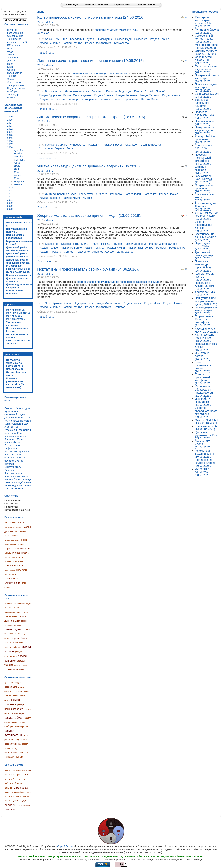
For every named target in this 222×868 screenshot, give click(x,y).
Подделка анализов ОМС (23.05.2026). (204, 115)
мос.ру (8, 553)
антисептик (10, 527)
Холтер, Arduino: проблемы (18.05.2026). (205, 139)
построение (10, 570)
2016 (41, 22)
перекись (97, 91)
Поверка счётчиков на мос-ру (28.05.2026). (207, 78)
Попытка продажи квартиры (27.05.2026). (206, 88)
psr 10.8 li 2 (10, 775)
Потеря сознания (13, 456)
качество (9, 608)
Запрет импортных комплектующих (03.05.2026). (207, 216)
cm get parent (15, 770)
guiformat (9, 683)
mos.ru (21, 522)
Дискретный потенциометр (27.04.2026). (204, 255)
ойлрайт (102, 194)
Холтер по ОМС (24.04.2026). (205, 293)
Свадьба (9, 470)
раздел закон (20, 621)
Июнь (49, 22)
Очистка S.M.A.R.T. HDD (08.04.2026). (207, 422)
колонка (8, 788)
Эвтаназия (17, 488)
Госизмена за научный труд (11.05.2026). (203, 179)
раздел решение (49, 43)
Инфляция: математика (11, 450)
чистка (88, 198)
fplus (28, 770)
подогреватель (83, 303)
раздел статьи (21, 740)
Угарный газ (11, 427)
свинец (117, 99)
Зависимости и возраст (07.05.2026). (204, 197)
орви (29, 792)
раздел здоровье (13, 625)
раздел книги (14, 634)
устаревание (24, 805)
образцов (43, 33)
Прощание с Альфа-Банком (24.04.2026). (204, 286)
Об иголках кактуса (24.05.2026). (207, 95)
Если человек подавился (16, 435)
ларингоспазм (12, 549)
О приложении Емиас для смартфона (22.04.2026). (204, 321)
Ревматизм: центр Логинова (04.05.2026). (206, 207)
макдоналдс (21, 788)
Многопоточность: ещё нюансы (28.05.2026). (206, 69)
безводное (52, 244)
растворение (89, 99)
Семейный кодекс (15, 414)
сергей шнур (11, 574)
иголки (24, 540)
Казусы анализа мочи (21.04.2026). (206, 330)
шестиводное (125, 252)
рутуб (24, 801)
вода (28, 604)
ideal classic (10, 523)
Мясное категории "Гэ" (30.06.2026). (206, 46)
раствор (73, 99)
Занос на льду (22, 479)
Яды (16, 411)
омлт (68, 303)
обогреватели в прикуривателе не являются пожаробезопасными (118, 282)
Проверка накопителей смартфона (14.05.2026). (203, 159)
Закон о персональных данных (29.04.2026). (204, 226)
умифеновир (12, 583)
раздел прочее (21, 726)
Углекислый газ (13, 430)
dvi (23, 770)
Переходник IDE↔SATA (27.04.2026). (203, 246)
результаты (21, 570)
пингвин (26, 796)
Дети (7, 418)
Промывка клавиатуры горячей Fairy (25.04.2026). (203, 266)
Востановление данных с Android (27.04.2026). (206, 237)
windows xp (78, 145)
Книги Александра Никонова (18, 484)
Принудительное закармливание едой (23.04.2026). (206, 301)
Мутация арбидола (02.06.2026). (207, 31)
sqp (47, 303)
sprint (26, 775)
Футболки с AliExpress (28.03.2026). (203, 472)
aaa (6, 770)
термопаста (121, 43)
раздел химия (21, 665)
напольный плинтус (14, 557)
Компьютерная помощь (13, 475)
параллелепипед (13, 796)
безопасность (54, 91)
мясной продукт (21, 553)
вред (17, 683)
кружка (57, 303)
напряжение (10, 612)
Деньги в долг (21, 424)
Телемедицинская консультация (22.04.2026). (206, 310)
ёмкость (10, 809)
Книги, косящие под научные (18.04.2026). (205, 338)
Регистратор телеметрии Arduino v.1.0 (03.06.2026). (203, 22)
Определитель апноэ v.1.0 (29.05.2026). (204, 60)
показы (8, 561)
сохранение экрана (51, 149)
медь (85, 244)
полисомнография (14, 566)
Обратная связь (123, 5)
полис (8, 801)
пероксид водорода (119, 91)
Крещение (10, 439)
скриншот (132, 145)
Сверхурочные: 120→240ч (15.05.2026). (204, 149)
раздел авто (22, 612)
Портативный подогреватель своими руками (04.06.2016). (88, 269)
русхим (16, 801)
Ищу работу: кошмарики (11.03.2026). (203, 402)
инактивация (10, 544)
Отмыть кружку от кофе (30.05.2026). (207, 52)
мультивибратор (18, 792)
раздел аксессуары (108, 303)
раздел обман (19, 638)
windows (21, 604)
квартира (18, 608)
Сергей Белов (65, 846)
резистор (120, 307)
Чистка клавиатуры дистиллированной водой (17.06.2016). (89, 166)
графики (19, 527)
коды (22, 683)
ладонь (21, 544)
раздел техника (13, 744)
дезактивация (21, 531)
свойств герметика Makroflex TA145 (117, 30)
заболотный (10, 783)
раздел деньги (12, 695)
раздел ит (17, 709)
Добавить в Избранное (96, 5)
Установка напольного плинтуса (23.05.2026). (203, 104)
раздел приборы (12, 647)
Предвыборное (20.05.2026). (204, 123)
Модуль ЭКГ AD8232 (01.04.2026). (203, 445)
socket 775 (52, 39)
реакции (105, 99)
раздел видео (11, 616)
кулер (90, 39)
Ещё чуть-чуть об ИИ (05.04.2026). (206, 428)
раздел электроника (15, 669)
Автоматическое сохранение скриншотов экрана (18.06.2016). (92, 117)
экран (71, 149)
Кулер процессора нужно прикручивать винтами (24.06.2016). (91, 17)
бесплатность (19, 779)
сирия (8, 805)
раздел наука (18, 713)
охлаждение (105, 39)
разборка (116, 194)
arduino (8, 604)
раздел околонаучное (15, 643)
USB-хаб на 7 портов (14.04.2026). (203, 356)
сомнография (12, 578)
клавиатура (86, 194)
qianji (19, 775)
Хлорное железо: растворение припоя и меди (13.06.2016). (89, 216)
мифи (7, 792)
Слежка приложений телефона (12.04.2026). (203, 379)
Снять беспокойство (14, 441)
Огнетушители (13, 467)
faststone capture (56, 145)
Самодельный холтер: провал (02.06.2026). (204, 39)
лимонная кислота (77, 91)
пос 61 (149, 91)
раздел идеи (13, 629)
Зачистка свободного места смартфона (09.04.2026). (206, 412)
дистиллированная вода (61, 194)
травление (132, 99)
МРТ (7, 488)
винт (64, 39)
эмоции (19, 757)
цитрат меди (149, 99)
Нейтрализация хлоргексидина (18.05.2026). (205, 130)
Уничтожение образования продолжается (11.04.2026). (204, 391)
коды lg (21, 783)
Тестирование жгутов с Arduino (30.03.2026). (205, 463)
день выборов (11, 536)
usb (14, 604)
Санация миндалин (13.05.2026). (203, 170)
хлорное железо (103, 252)
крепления (77, 39)
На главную (72, 5)
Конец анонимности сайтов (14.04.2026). (203, 367)
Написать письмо (146, 5)
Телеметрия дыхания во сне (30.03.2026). (205, 454)
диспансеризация (12, 540)
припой (161, 91)
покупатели (18, 561)
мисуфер (26, 548)
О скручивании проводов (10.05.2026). (204, 188)
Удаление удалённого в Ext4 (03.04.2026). (206, 435)
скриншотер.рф (151, 145)
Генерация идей (14, 482)
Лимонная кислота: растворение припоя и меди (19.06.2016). (91, 61)
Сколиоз (9, 408)
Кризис (8, 424)
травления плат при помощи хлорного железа (99, 73)
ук (15, 805)
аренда (8, 779)
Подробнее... (46, 53)
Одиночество (23, 421)
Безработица (12, 445)
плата (138, 91)
